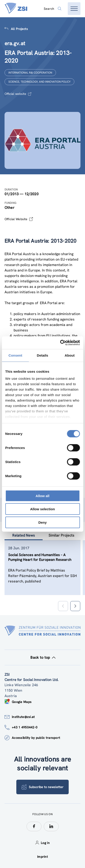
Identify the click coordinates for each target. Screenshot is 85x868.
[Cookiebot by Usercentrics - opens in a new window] (61, 343)
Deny (42, 522)
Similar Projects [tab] (61, 535)
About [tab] (70, 355)
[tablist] (42, 573)
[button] (75, 606)
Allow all (42, 496)
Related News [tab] (24, 535)
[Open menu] (74, 9)
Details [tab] (43, 355)
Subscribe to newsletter (42, 787)
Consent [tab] (15, 355)
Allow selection (42, 509)
